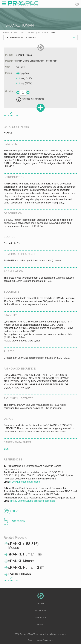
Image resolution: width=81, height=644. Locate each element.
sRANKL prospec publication (25, 482)
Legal (40, 624)
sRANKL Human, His (25, 554)
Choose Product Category (22, 38)
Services (40, 617)
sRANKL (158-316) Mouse (23, 546)
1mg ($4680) (24, 83)
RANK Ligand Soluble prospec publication (32, 501)
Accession (18, 521)
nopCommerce (46, 640)
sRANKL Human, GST (26, 567)
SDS (6, 449)
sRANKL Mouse (21, 561)
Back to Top (11, 115)
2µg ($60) (23, 73)
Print (15, 511)
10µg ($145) (24, 78)
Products (40, 611)
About (40, 604)
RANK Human (20, 574)
